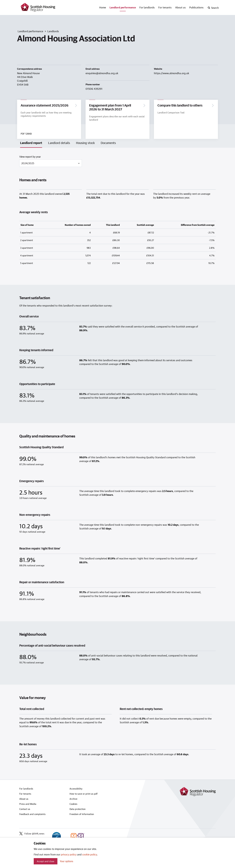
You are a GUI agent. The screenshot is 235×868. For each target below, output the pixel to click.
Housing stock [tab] (85, 143)
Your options (66, 861)
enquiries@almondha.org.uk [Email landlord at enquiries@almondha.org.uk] (102, 73)
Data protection (78, 810)
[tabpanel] (117, 464)
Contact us (25, 810)
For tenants (165, 7)
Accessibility (76, 789)
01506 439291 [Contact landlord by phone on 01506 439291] (94, 89)
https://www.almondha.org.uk (172, 73)
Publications (196, 7)
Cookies (73, 804)
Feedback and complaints (32, 815)
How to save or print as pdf (84, 794)
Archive (73, 799)
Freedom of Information (82, 815)
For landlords (147, 7)
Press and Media (28, 804)
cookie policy (90, 854)
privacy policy (69, 854)
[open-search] (213, 8)
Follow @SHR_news (32, 834)
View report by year (30, 157)
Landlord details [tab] (59, 143)
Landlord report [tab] (31, 143)
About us (180, 7)
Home (103, 7)
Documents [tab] (108, 143)
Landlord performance (123, 7)
